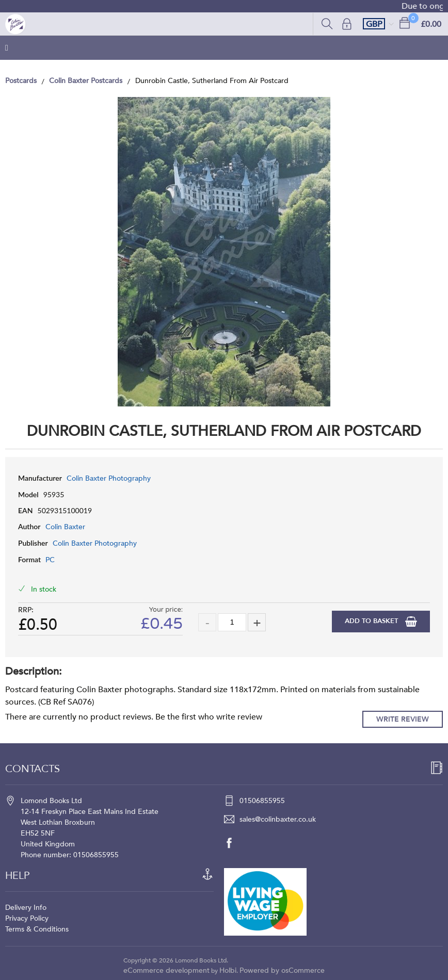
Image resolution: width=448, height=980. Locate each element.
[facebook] (234, 843)
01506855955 (262, 801)
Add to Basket (372, 621)
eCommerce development (166, 970)
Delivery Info (26, 908)
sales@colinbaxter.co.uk (278, 819)
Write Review (403, 719)
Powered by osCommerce (282, 970)
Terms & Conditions (37, 929)
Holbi (228, 970)
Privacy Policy (27, 918)
